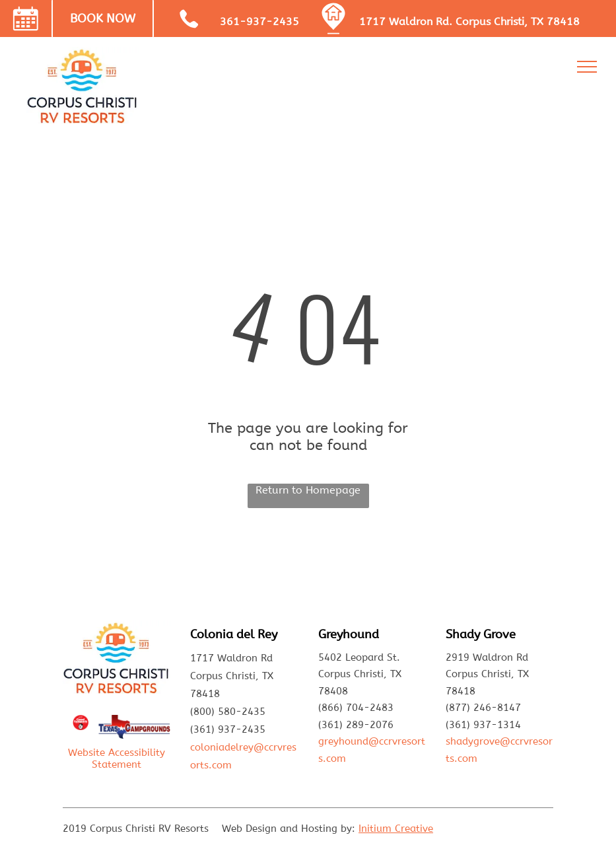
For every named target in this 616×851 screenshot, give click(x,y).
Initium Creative (396, 829)
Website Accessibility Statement (117, 758)
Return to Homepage (308, 490)
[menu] (587, 67)
